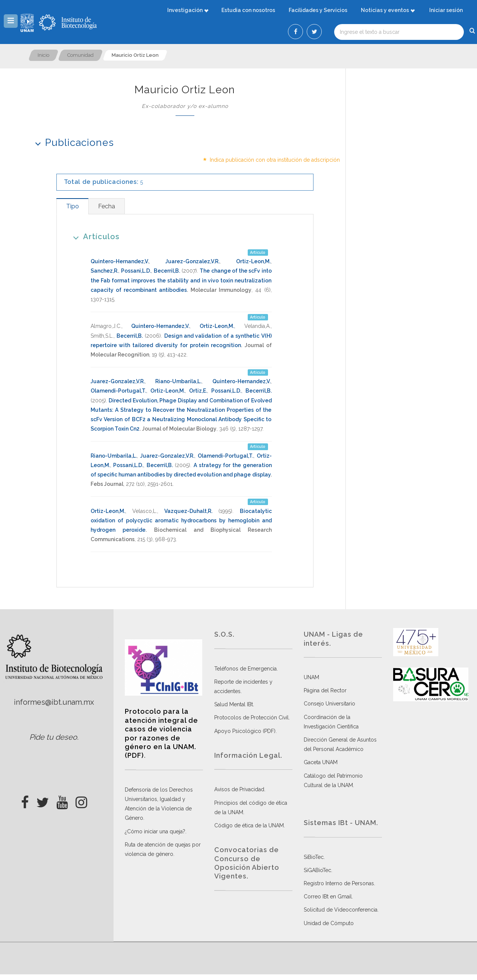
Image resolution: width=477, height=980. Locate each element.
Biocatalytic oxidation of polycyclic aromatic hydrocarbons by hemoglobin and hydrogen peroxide (181, 520)
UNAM (311, 677)
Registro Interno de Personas (339, 883)
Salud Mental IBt (234, 704)
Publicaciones (72, 142)
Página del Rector (325, 690)
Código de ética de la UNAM (249, 825)
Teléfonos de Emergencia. (246, 669)
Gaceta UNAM (321, 762)
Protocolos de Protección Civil (251, 718)
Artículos (94, 236)
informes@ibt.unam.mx (54, 702)
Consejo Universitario (329, 704)
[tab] (72, 206)
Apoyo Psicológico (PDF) (245, 731)
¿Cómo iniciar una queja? (155, 831)
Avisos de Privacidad (239, 789)
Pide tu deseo (53, 737)
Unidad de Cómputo (329, 923)
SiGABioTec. (318, 870)
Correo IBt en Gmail (328, 897)
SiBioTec (314, 857)
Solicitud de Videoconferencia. (341, 910)
